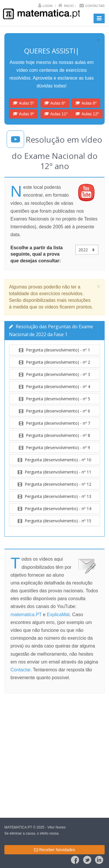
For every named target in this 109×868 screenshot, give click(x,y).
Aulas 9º (23, 114)
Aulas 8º (86, 103)
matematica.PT (26, 615)
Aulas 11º (56, 114)
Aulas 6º (55, 103)
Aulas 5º (23, 103)
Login (48, 6)
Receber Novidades (54, 850)
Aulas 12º (87, 114)
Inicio (69, 6)
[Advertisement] (54, 757)
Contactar (95, 6)
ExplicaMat (58, 615)
